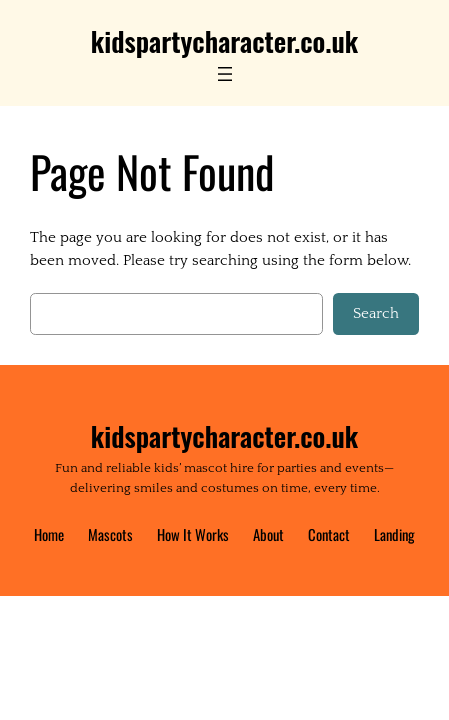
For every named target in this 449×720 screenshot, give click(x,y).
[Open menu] (225, 74)
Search (376, 313)
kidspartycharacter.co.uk (224, 41)
